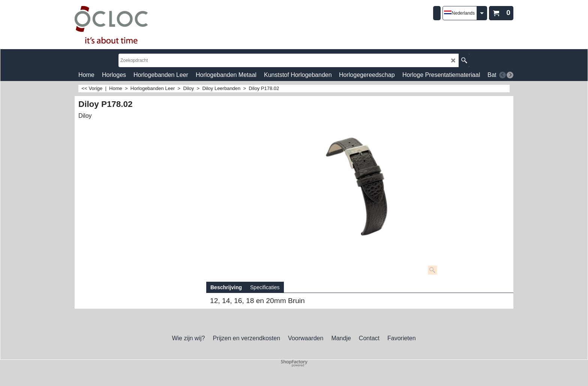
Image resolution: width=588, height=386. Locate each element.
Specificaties (265, 287)
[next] (510, 75)
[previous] (502, 75)
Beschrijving (226, 287)
